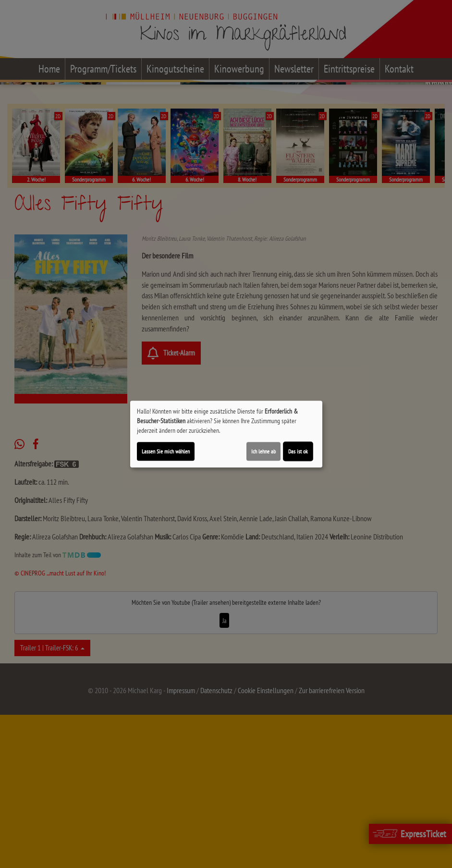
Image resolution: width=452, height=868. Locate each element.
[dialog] (226, 434)
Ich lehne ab (263, 451)
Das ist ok (298, 451)
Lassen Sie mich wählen (166, 451)
